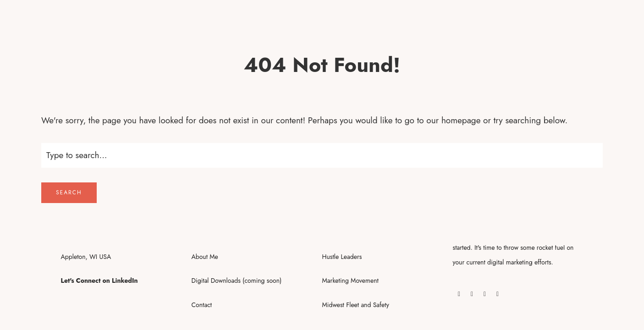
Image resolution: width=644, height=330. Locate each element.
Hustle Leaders (342, 257)
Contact (202, 305)
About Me (205, 257)
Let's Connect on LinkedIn (99, 280)
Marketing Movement (350, 280)
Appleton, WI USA (86, 257)
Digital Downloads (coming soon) (237, 280)
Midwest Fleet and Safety (356, 305)
